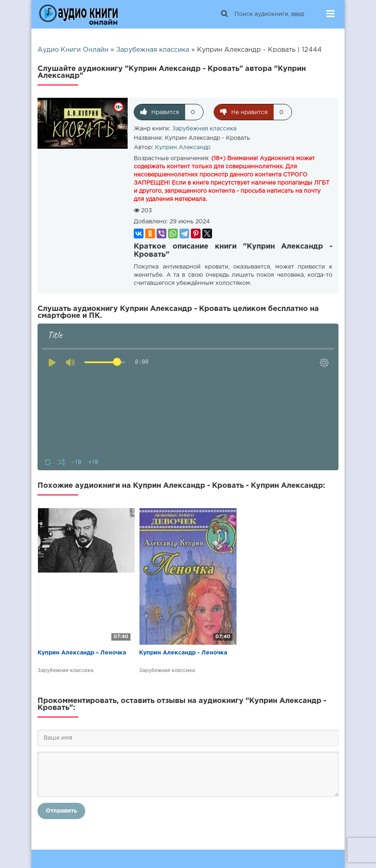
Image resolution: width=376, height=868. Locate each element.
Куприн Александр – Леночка (82, 653)
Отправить (61, 811)
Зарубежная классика (204, 129)
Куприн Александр (183, 148)
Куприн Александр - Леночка (183, 653)
